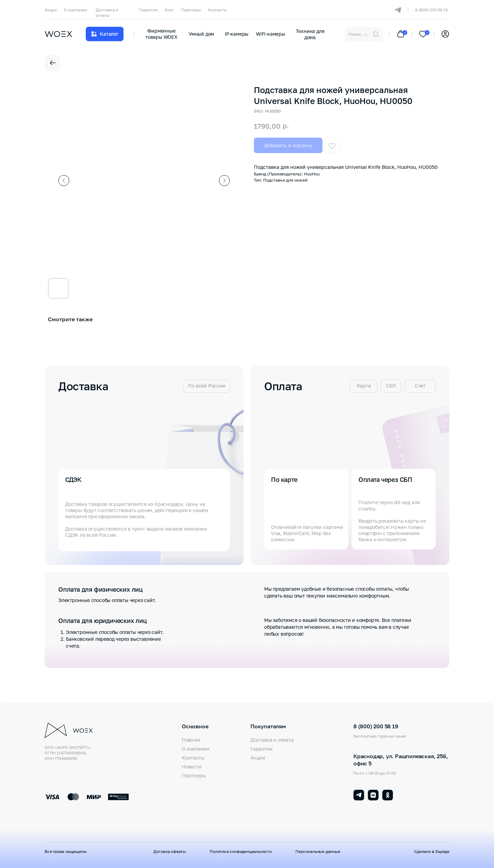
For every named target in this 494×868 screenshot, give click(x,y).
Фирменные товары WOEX (161, 34)
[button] (105, 34)
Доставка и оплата (107, 13)
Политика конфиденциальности (241, 851)
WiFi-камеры (270, 34)
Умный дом (201, 34)
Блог (169, 10)
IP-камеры (237, 34)
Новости (192, 767)
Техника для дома (310, 34)
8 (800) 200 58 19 (431, 10)
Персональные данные (318, 851)
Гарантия (148, 10)
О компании (75, 10)
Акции (51, 10)
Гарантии (261, 749)
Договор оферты (170, 851)
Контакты (217, 10)
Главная (191, 740)
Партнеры (191, 10)
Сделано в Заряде (432, 851)
